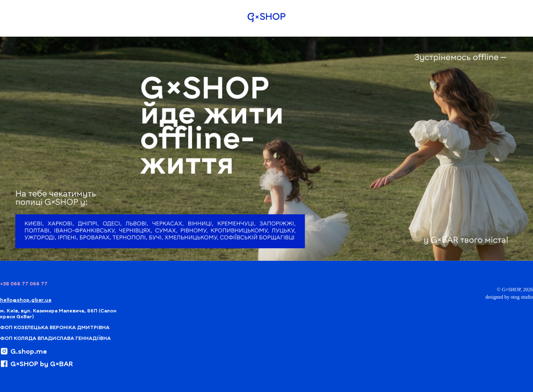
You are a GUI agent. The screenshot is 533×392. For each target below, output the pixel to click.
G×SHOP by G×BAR (36, 364)
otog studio (522, 297)
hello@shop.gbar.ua (26, 300)
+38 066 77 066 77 (24, 283)
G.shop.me (24, 351)
